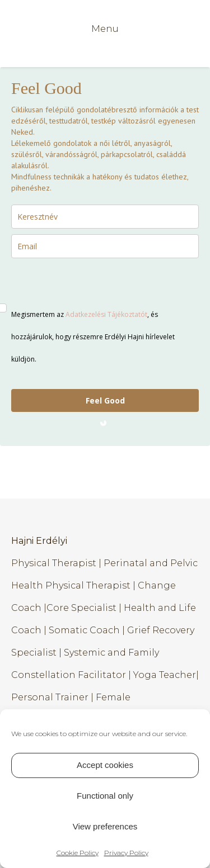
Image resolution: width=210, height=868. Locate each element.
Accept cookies (105, 765)
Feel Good (105, 400)
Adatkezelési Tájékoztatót (106, 314)
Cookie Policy (78, 853)
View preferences (105, 826)
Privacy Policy (126, 853)
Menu (105, 29)
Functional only (105, 796)
